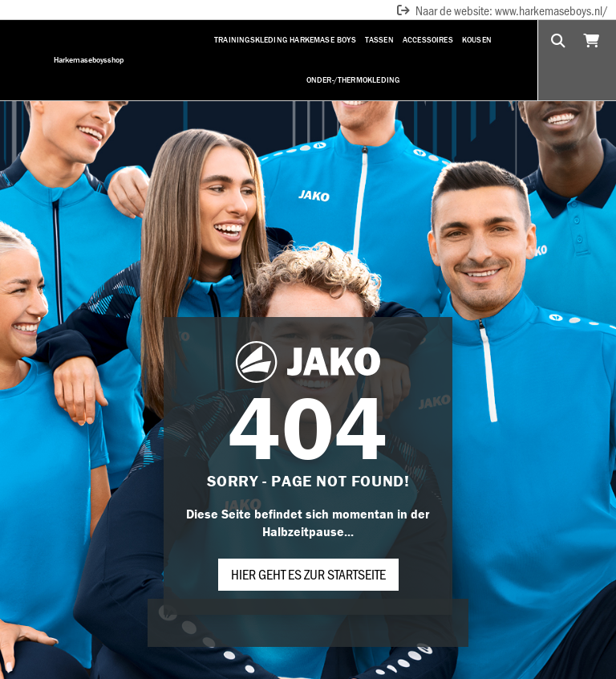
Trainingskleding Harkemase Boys (285, 40)
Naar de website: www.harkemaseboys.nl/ (502, 10)
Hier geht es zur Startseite (308, 574)
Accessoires (428, 40)
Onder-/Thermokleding (353, 80)
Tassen (379, 40)
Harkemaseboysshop (89, 60)
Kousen (477, 40)
